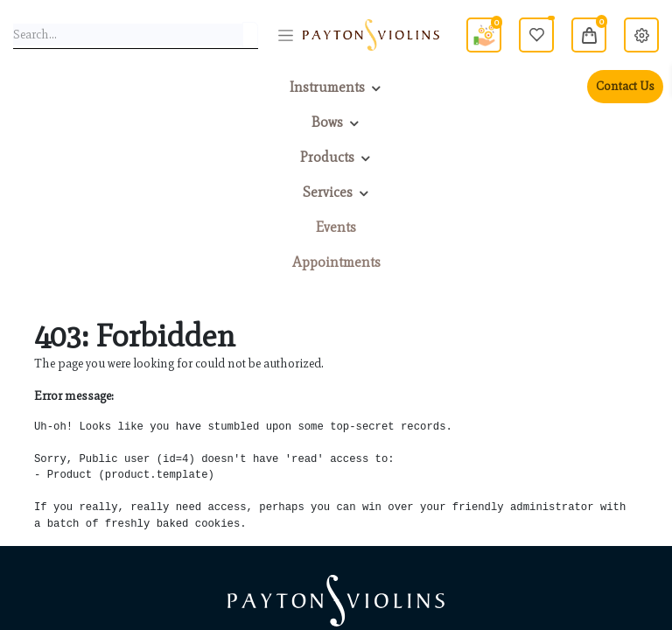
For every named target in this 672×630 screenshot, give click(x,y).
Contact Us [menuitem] (625, 86)
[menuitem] (336, 227)
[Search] (250, 35)
